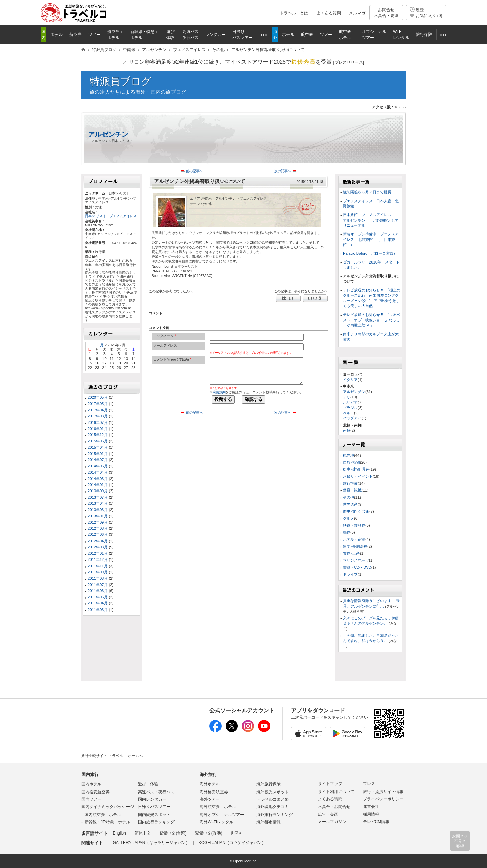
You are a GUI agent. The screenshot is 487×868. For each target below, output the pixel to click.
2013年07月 (98, 497)
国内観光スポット (154, 815)
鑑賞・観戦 (352, 490)
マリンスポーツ (356, 560)
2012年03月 (98, 547)
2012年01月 (98, 553)
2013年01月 (98, 516)
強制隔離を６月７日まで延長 (367, 192)
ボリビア (350, 402)
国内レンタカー (152, 799)
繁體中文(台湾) (173, 833)
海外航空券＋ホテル (218, 807)
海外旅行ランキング (275, 815)
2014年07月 (98, 460)
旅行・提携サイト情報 (383, 792)
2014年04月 (98, 472)
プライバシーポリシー (383, 799)
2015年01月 (98, 454)
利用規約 (219, 392)
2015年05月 (98, 441)
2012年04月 (98, 541)
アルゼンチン (108, 134)
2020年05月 (98, 397)
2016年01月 (98, 429)
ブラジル (350, 408)
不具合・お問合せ (334, 807)
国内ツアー (91, 799)
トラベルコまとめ (273, 799)
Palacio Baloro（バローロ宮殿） (370, 253)
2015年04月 (98, 447)
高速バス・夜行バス (156, 792)
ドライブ (350, 574)
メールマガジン (332, 822)
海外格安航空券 (214, 792)
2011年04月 (98, 603)
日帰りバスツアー (154, 807)
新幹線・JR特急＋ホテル (107, 822)
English (119, 833)
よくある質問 (329, 13)
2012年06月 (98, 534)
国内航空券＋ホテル (103, 815)
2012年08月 (98, 528)
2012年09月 (98, 522)
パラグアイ (352, 418)
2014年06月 (98, 466)
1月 (101, 345)
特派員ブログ (121, 81)
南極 (347, 430)
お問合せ (386, 13)
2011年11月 (98, 566)
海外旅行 (208, 774)
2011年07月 (98, 585)
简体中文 (143, 833)
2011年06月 (98, 591)
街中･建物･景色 (356, 469)
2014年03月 (98, 479)
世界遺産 (350, 504)
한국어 (237, 833)
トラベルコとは (294, 13)
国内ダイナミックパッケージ (108, 807)
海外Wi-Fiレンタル (216, 822)
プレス (369, 784)
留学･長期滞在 (355, 546)
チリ (347, 397)
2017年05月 (98, 404)
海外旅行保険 (269, 784)
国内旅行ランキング (156, 822)
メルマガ (357, 13)
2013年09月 (98, 491)
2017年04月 (98, 410)
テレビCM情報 (376, 822)
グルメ (349, 518)
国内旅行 (90, 774)
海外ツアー (210, 799)
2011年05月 (98, 597)
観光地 (349, 455)
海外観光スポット (273, 792)
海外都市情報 (269, 822)
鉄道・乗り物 (354, 525)
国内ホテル (91, 784)
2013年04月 (98, 503)
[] (349, 62)
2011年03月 (98, 610)
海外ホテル (210, 784)
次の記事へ (283, 171)
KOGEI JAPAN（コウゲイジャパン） (232, 843)
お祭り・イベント (358, 476)
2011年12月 (98, 559)
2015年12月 (98, 435)
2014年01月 (98, 485)
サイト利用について (336, 792)
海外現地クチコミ (273, 807)
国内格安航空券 (95, 792)
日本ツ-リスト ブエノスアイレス (111, 216)
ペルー (349, 413)
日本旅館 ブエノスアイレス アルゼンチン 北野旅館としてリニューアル (371, 220)
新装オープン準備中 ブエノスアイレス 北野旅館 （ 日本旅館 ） (371, 239)
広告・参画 (328, 814)
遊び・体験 (148, 784)
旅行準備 (350, 483)
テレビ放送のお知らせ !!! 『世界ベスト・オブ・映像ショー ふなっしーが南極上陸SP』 (372, 320)
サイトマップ (330, 784)
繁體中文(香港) (209, 833)
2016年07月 (98, 422)
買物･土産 (351, 553)
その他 (349, 497)
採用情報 (371, 814)
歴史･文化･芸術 (356, 511)
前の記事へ (194, 171)
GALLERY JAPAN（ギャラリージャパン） (151, 843)
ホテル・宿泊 (354, 539)
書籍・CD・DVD (357, 567)
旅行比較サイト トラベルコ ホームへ (112, 756)
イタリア (350, 380)
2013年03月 (98, 510)
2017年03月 (98, 416)
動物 (347, 532)
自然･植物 (351, 462)
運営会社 (371, 807)
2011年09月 (98, 572)
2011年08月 (98, 578)
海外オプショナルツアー (222, 815)
